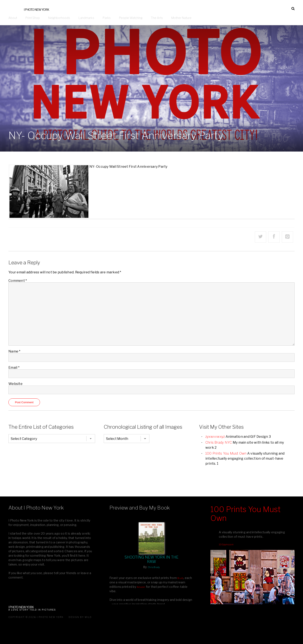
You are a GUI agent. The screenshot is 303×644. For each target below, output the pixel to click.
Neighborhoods (59, 18)
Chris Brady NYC (219, 442)
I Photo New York (36, 10)
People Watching (131, 18)
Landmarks (86, 18)
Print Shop (33, 18)
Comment (18, 281)
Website (15, 384)
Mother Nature (181, 18)
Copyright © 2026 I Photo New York (36, 617)
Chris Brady (154, 567)
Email (14, 368)
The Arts (157, 18)
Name (15, 351)
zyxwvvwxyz (215, 437)
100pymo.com (226, 544)
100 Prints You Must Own (226, 453)
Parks (107, 18)
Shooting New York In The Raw (152, 559)
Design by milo (80, 617)
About (13, 18)
